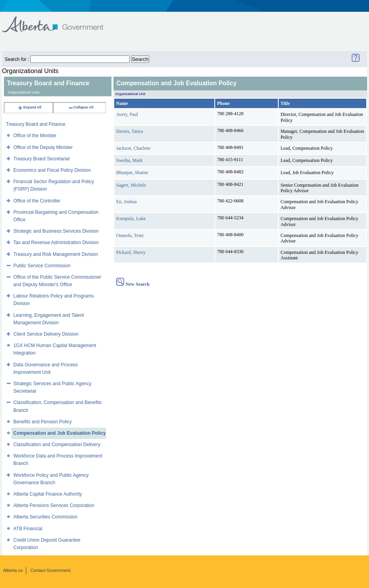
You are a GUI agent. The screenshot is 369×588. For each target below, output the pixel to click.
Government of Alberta (59, 21)
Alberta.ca (13, 570)
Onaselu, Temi (130, 235)
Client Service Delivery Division (46, 334)
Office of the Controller (37, 201)
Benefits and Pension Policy (43, 422)
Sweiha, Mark (129, 160)
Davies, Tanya (130, 131)
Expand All (29, 107)
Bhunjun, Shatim (132, 173)
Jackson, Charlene (133, 148)
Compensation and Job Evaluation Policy (59, 433)
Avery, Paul (127, 114)
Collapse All (81, 107)
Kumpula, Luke (131, 219)
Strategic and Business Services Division (56, 231)
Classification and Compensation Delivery (57, 445)
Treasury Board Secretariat (42, 159)
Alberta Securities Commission (45, 517)
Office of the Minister (35, 136)
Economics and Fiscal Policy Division (52, 170)
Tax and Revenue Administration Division (56, 243)
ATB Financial (28, 529)
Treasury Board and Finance (36, 124)
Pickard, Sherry (131, 252)
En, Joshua (126, 202)
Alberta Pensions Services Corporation (54, 505)
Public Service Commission (42, 266)
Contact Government (51, 570)
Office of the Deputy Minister (43, 147)
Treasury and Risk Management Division (56, 254)
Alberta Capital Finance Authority (48, 494)
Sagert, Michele (131, 185)
